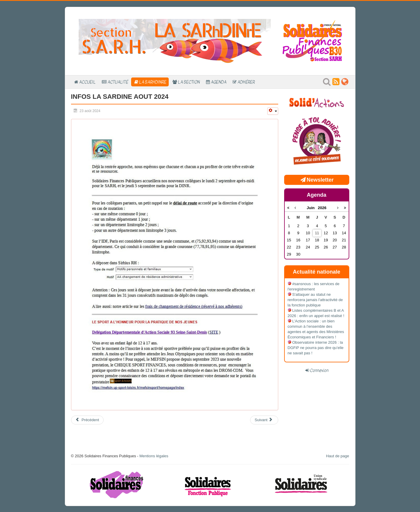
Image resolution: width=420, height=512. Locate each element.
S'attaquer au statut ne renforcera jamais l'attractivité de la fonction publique (315, 300)
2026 (322, 208)
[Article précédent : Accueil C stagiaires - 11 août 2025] (87, 420)
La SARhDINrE (153, 82)
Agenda (219, 82)
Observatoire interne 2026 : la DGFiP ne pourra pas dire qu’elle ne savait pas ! (316, 348)
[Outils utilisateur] (273, 111)
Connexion (319, 370)
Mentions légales (154, 456)
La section (189, 82)
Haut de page (337, 456)
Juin (312, 208)
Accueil (87, 82)
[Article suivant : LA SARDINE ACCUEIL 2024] (264, 420)
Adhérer (246, 82)
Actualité (118, 82)
